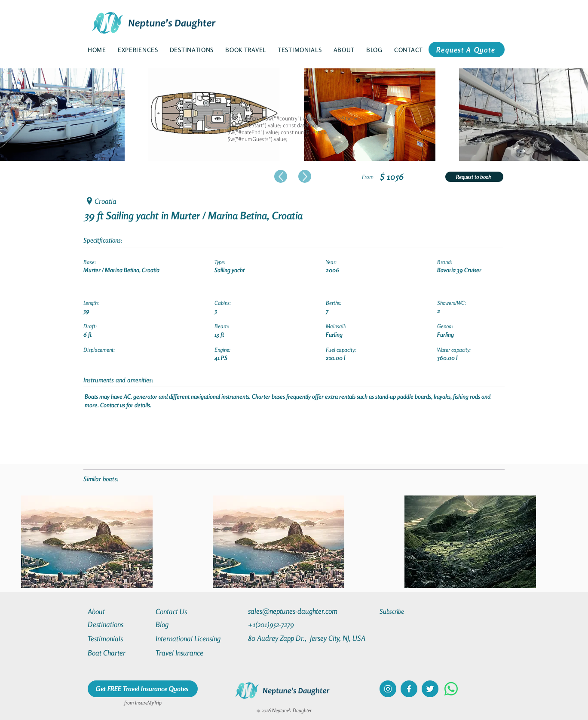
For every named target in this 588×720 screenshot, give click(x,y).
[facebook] (409, 689)
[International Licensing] (194, 638)
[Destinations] (119, 624)
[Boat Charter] (119, 653)
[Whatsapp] (451, 689)
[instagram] (388, 689)
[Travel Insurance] (187, 653)
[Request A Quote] (467, 49)
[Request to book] (474, 177)
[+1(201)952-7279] (288, 624)
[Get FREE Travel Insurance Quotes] (143, 689)
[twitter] (430, 689)
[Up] (281, 176)
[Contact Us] (187, 611)
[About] (119, 611)
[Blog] (187, 624)
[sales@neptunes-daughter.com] (294, 611)
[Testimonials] (119, 638)
